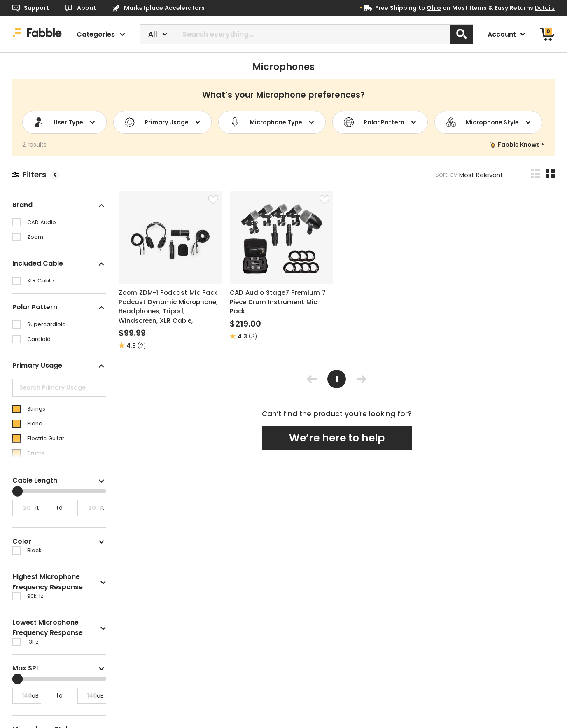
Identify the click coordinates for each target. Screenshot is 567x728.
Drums (36, 453)
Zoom (35, 237)
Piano (35, 423)
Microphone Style (488, 122)
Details (545, 8)
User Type (64, 122)
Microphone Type (272, 122)
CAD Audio (42, 222)
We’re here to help (337, 438)
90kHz (35, 596)
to (430, 8)
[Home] (37, 34)
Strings (36, 409)
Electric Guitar (46, 438)
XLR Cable (41, 281)
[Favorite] (213, 200)
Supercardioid (47, 324)
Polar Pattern (380, 122)
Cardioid (39, 339)
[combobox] (307, 34)
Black (34, 550)
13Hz (33, 642)
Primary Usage (163, 122)
